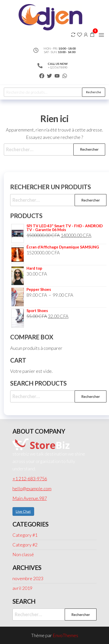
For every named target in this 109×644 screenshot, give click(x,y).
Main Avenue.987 (30, 498)
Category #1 (25, 535)
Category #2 (25, 545)
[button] (101, 35)
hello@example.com (32, 488)
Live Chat (23, 511)
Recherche (94, 92)
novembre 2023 (28, 578)
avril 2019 (22, 588)
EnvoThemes (65, 635)
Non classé (23, 554)
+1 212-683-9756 (30, 479)
